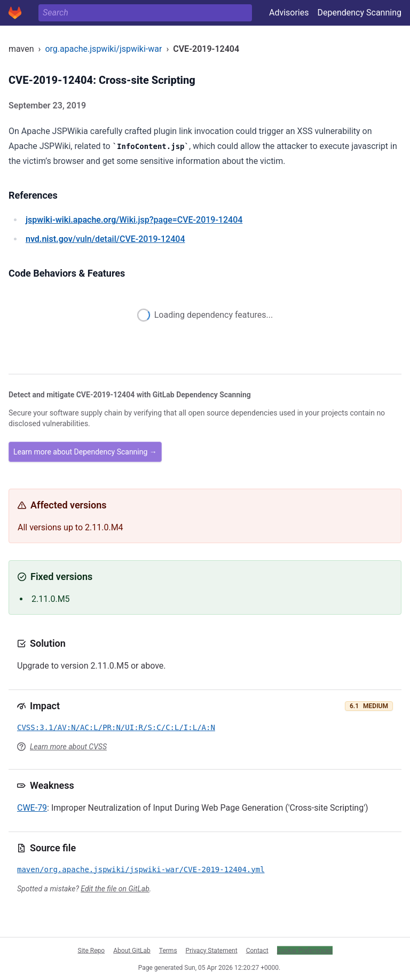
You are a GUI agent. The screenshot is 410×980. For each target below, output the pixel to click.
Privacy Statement (212, 950)
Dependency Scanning (359, 13)
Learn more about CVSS (68, 747)
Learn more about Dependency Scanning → (85, 452)
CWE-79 (32, 808)
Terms (168, 950)
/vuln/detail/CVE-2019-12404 (105, 239)
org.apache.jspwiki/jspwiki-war (103, 49)
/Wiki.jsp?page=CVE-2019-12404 (134, 220)
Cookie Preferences (305, 950)
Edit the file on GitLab (115, 889)
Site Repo (92, 950)
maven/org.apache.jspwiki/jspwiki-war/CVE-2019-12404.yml (141, 869)
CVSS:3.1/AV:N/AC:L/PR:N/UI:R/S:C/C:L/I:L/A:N (116, 727)
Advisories (289, 13)
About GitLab (132, 950)
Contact (257, 950)
